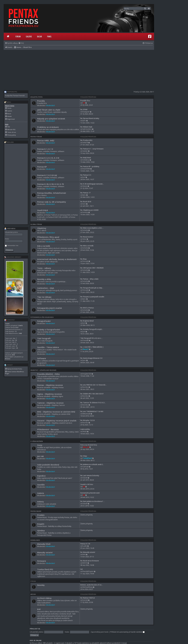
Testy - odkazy (44, 268)
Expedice (41, 476)
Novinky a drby (44, 279)
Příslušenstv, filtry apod (48, 237)
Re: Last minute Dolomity (90, 476)
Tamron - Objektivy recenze (50, 403)
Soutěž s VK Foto (87, 484)
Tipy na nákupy (44, 297)
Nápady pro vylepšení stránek (51, 119)
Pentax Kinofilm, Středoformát (52, 193)
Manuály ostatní (45, 552)
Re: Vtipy (84, 456)
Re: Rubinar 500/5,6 (88, 598)
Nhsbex (8, 359)
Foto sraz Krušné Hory (89, 445)
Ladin (85, 546)
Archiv (33, 594)
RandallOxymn (88, 571)
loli (82, 569)
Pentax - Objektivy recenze (50, 385)
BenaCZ (86, 349)
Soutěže (41, 485)
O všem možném (37, 441)
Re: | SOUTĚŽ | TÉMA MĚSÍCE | (92, 347)
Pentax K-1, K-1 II (45, 149)
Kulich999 (86, 169)
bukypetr (86, 112)
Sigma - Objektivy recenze (50, 394)
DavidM (86, 340)
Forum (18, 36)
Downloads (35, 540)
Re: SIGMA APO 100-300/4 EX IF (92, 394)
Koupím (41, 524)
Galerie (29, 36)
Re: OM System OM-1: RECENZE (92, 268)
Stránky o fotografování (49, 330)
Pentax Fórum (36, 137)
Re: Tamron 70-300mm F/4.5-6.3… (93, 403)
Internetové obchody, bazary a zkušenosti (57, 259)
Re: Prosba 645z (86, 140)
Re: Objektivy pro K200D (89, 210)
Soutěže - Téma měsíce (48, 347)
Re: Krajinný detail (87, 321)
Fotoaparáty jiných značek (50, 308)
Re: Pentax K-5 (86, 175)
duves (85, 186)
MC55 (85, 563)
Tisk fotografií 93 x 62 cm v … (91, 338)
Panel (49, 36)
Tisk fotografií (44, 338)
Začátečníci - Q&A (46, 288)
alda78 (85, 143)
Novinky (41, 585)
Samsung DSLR (64, 215)
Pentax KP (42, 167)
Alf (84, 103)
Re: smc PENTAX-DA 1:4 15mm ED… (93, 385)
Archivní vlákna (44, 598)
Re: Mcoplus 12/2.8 (87, 420)
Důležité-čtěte (36, 97)
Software (42, 358)
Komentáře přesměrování (90, 493)
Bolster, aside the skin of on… (92, 585)
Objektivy (42, 228)
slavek (85, 478)
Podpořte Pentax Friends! (15, 96)
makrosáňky (85, 429)
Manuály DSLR (44, 544)
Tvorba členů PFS (45, 569)
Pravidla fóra (85, 101)
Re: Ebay (83, 259)
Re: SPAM (84, 110)
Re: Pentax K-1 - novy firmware (92, 149)
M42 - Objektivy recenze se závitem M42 (56, 412)
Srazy (40, 445)
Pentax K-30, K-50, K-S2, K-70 (50, 184)
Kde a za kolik (44, 246)
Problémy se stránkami (48, 127)
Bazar (39, 36)
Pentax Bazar (36, 511)
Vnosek (86, 261)
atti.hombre (87, 129)
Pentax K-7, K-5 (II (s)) (47, 175)
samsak (86, 467)
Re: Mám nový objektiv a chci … (92, 228)
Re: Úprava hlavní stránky (90, 118)
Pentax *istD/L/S (51, 215)
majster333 (87, 374)
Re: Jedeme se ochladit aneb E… (92, 464)
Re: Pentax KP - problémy (90, 167)
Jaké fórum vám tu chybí (49, 110)
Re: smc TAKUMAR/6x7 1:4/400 (92, 411)
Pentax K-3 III (85, 544)
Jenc (84, 121)
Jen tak (40, 456)
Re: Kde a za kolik (87, 246)
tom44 (85, 600)
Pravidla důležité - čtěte (48, 374)
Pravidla (41, 101)
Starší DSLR (42, 210)
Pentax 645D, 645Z (46, 140)
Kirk (84, 554)
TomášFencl (87, 458)
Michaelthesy (88, 587)
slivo (85, 239)
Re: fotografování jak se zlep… (92, 288)
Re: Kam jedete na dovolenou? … (92, 501)
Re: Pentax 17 (85, 193)
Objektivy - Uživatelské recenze (43, 370)
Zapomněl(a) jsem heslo (100, 632)
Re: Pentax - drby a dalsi (89, 279)
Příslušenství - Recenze (48, 429)
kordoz (86, 387)
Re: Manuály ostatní (88, 552)
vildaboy (86, 160)
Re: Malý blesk (86, 158)
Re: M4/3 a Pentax (87, 308)
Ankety (41, 502)
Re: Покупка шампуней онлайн (92, 297)
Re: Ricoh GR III (86, 202)
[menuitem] (21, 43)
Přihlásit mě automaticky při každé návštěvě (127, 632)
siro (84, 204)
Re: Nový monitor (87, 237)
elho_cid (86, 447)
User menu (10, 229)
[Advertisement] (79, 69)
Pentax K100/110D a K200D (57, 217)
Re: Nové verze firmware (90, 561)
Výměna (41, 531)
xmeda (85, 212)
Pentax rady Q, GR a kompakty (52, 202)
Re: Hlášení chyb (86, 127)
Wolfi (85, 431)
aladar (85, 151)
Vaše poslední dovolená (48, 465)
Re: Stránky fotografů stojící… (92, 329)
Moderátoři (51, 105)
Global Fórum (36, 224)
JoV (84, 177)
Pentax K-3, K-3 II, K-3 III (48, 158)
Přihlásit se (35, 629)
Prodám (41, 515)
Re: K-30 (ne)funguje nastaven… (92, 184)
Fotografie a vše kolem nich (42, 317)
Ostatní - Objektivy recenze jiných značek (57, 421)
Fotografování (44, 321)
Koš (39, 609)
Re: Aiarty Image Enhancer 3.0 (91, 358)
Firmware (42, 561)
